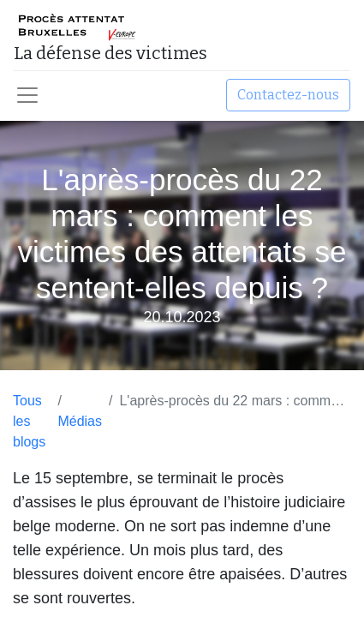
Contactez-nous (288, 95)
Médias (80, 421)
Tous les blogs (29, 421)
